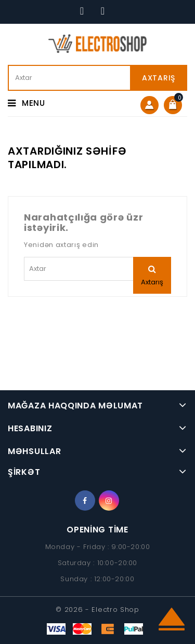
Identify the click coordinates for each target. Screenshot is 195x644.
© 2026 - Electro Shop (97, 609)
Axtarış (159, 78)
